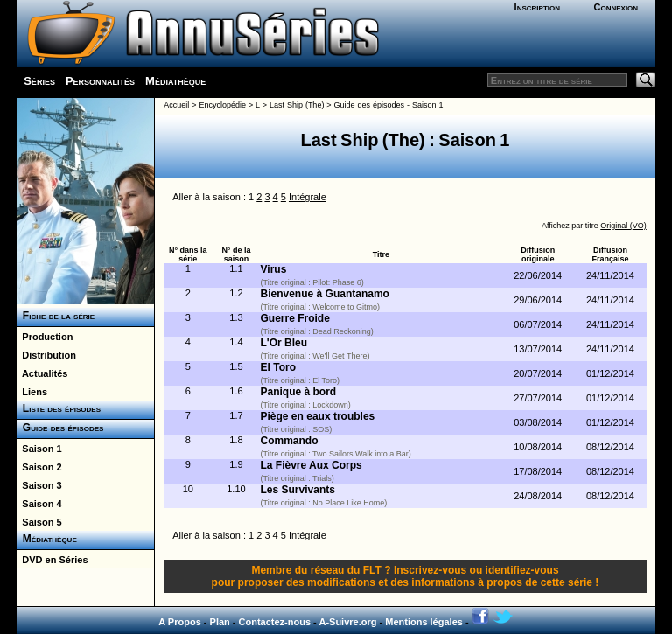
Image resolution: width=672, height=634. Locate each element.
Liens (32, 392)
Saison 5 (39, 522)
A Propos (180, 622)
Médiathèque (175, 81)
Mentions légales (424, 622)
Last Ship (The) (297, 105)
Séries (39, 81)
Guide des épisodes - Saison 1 (389, 105)
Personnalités (100, 81)
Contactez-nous (275, 622)
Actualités (42, 373)
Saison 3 (39, 485)
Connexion (616, 7)
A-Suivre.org (347, 622)
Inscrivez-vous (430, 570)
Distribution (46, 355)
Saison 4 (39, 504)
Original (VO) (623, 226)
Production (45, 337)
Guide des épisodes (60, 428)
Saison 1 (39, 449)
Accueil (176, 105)
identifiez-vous (522, 570)
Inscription (537, 7)
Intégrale (308, 197)
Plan (220, 622)
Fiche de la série (56, 316)
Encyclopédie (222, 105)
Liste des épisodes (59, 408)
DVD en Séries (52, 560)
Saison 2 (39, 467)
